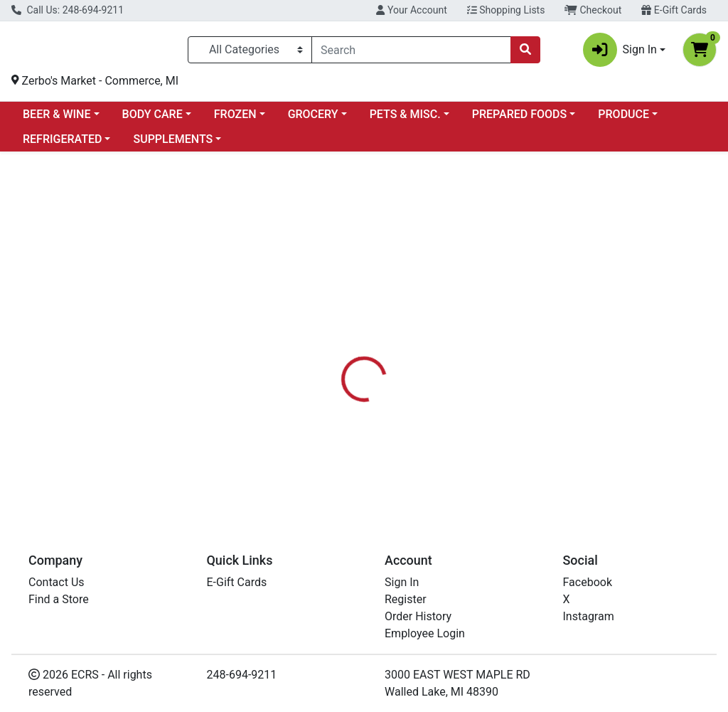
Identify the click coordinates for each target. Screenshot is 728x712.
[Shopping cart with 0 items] (700, 53)
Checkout (593, 10)
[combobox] (411, 53)
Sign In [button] (620, 53)
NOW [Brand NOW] (459, 441)
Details (342, 357)
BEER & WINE (57, 120)
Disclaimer (405, 357)
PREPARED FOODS (519, 120)
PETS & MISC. (405, 120)
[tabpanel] (516, 439)
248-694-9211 (242, 675)
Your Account (411, 10)
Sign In (402, 582)
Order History (418, 616)
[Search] (411, 53)
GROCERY (313, 120)
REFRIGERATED (62, 145)
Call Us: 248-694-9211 (68, 10)
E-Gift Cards (674, 10)
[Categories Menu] (250, 53)
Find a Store (59, 599)
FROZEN (235, 120)
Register (406, 599)
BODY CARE (152, 120)
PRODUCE (623, 120)
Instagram (589, 616)
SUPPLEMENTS (173, 145)
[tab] (342, 357)
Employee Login (425, 633)
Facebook (588, 582)
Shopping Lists (506, 10)
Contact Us (57, 582)
